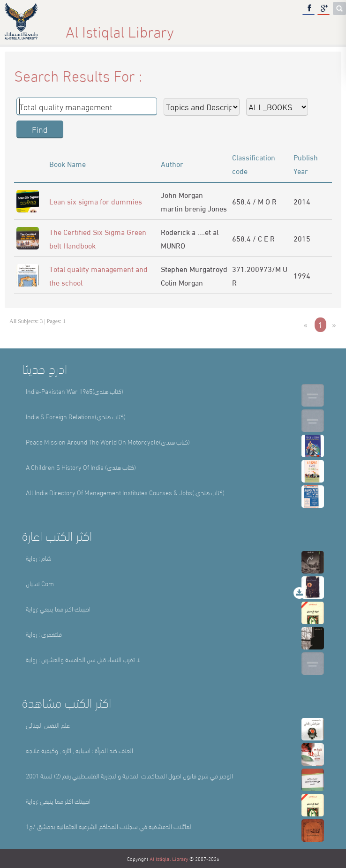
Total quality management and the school (98, 275)
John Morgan (182, 194)
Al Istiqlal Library (169, 859)
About (126, 28)
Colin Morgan (182, 282)
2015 (302, 238)
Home (74, 28)
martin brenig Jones (194, 208)
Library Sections (195, 28)
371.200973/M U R (260, 275)
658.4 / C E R (253, 238)
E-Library (269, 28)
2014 (302, 201)
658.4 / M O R (254, 201)
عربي (323, 28)
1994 (302, 275)
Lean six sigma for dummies (96, 201)
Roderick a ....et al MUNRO (190, 238)
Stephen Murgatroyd (194, 268)
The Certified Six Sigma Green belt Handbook (98, 238)
